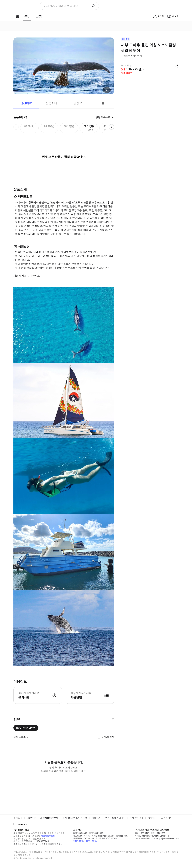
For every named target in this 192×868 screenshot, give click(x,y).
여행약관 (96, 818)
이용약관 (31, 818)
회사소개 (18, 818)
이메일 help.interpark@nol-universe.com (110, 836)
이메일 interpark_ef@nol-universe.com (152, 836)
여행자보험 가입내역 (115, 818)
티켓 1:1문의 (92, 841)
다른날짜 (106, 117)
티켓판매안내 (136, 818)
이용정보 (76, 103)
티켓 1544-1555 (96, 833)
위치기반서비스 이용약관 (75, 818)
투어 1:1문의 (78, 841)
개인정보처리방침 (49, 818)
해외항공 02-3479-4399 (83, 838)
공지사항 (152, 818)
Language (21, 824)
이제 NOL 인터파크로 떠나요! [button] (61, 6)
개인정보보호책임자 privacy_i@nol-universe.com (157, 838)
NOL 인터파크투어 (26, 728)
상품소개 (51, 103)
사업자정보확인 (48, 836)
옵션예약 (26, 103)
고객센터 (165, 818)
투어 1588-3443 (80, 833)
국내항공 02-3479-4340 (106, 838)
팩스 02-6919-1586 (81, 836)
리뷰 (102, 103)
